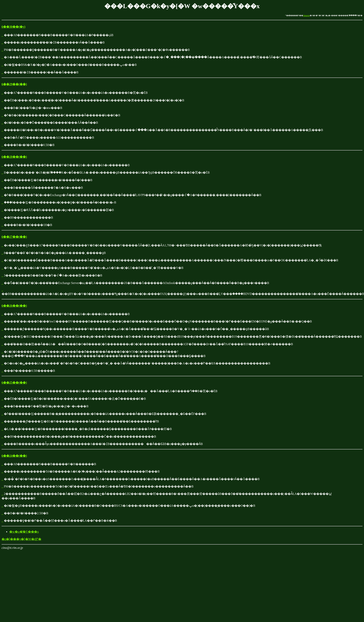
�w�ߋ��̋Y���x (24, 532)
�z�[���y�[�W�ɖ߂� (21, 539)
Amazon (306, 15)
